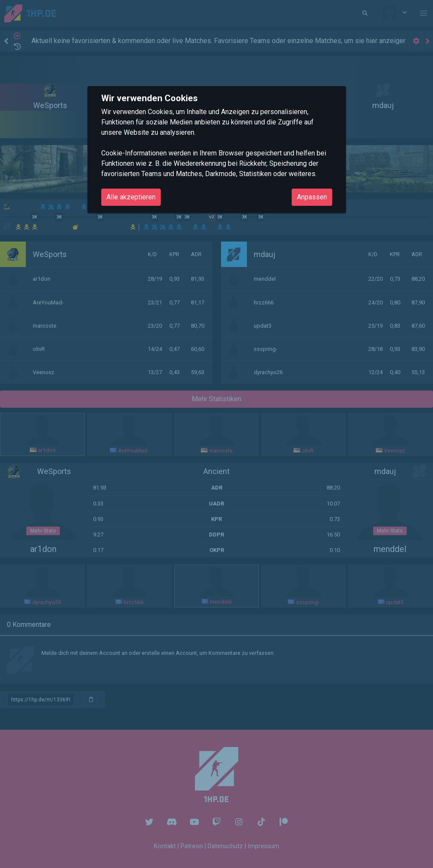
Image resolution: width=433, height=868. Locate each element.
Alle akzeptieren (131, 197)
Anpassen (312, 197)
